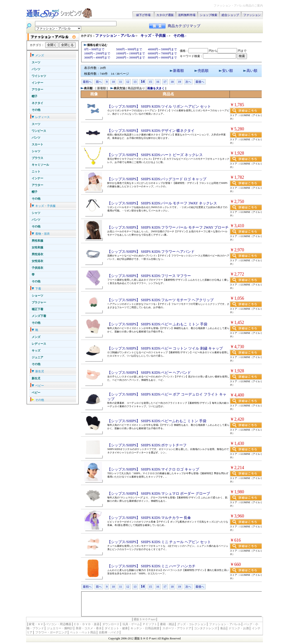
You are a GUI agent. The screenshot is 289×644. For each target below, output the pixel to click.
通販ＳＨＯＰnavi (145, 619)
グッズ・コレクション (192, 624)
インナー (37, 83)
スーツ (36, 62)
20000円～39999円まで (130, 58)
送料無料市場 (187, 15)
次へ (188, 82)
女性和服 (37, 247)
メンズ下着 (39, 316)
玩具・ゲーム (131, 624)
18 (172, 82)
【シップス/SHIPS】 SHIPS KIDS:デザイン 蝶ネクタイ (151, 131)
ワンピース (39, 131)
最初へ (87, 82)
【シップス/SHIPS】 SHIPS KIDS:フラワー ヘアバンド (151, 252)
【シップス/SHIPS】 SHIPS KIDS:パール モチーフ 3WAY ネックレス (162, 203)
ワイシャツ (39, 76)
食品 (223, 628)
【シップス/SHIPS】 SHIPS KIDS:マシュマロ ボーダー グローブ (159, 494)
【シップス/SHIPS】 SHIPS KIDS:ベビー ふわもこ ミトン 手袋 (157, 324)
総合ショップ (230, 15)
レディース (39, 344)
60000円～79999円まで (162, 53)
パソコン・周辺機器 (58, 624)
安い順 (228, 71)
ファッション (252, 15)
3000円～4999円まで (97, 58)
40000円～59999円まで (162, 49)
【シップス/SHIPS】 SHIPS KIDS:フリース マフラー (149, 276)
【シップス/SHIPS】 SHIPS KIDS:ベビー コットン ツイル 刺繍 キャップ (165, 348)
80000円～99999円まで (162, 58)
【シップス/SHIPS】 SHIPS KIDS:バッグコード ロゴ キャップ (157, 179)
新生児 (36, 378)
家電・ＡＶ (36, 624)
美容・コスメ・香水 (89, 628)
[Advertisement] (172, 604)
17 (165, 82)
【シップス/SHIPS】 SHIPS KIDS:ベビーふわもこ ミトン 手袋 (157, 421)
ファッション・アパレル (115, 36)
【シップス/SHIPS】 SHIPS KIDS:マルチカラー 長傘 (149, 518)
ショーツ (37, 296)
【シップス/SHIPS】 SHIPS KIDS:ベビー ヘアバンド (149, 373)
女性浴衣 (37, 261)
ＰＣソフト (150, 624)
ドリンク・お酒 (239, 628)
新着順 (178, 71)
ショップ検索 (209, 15)
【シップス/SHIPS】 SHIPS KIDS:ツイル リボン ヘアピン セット (159, 106)
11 (121, 82)
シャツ (36, 151)
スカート (37, 144)
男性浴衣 (37, 254)
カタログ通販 (165, 15)
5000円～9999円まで (129, 49)
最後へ (200, 82)
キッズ (36, 351)
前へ (99, 82)
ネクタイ (37, 103)
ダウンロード (111, 624)
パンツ (36, 69)
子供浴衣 (37, 268)
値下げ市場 (143, 15)
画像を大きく (156, 88)
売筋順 (203, 71)
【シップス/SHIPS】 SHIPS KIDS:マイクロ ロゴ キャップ (153, 469)
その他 (36, 110)
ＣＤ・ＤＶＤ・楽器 (87, 624)
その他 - (180, 36)
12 (128, 82)
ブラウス (37, 158)
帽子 (35, 96)
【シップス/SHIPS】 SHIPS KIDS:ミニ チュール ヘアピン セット (159, 542)
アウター (37, 90)
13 (135, 82)
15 (151, 82)
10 (113, 82)
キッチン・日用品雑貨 (145, 628)
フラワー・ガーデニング (51, 632)
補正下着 (37, 309)
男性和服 (37, 241)
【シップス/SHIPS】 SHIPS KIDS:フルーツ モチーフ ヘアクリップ (160, 300)
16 (158, 82)
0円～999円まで (94, 49)
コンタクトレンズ (206, 628)
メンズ (36, 337)
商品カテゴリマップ (184, 26)
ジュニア (37, 357)
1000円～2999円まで (97, 53)
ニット (36, 172)
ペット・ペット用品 (83, 632)
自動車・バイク (109, 632)
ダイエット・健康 (116, 628)
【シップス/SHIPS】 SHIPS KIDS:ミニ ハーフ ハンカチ (151, 566)
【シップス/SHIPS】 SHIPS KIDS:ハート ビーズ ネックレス (155, 155)
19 (180, 82)
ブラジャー (39, 302)
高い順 (252, 71)
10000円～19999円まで (130, 53)
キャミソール (40, 165)
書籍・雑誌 (167, 624)
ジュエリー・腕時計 (60, 628)
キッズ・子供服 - (155, 36)
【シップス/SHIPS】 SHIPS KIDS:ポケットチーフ (147, 445)
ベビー (36, 393)
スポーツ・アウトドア (177, 628)
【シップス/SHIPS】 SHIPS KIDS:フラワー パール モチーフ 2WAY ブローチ (168, 227)
